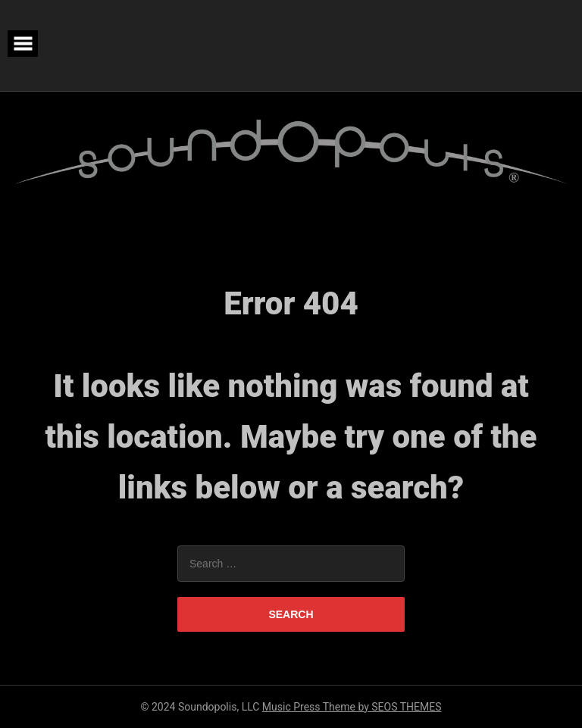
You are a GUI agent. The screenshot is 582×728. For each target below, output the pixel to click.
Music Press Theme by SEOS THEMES (352, 707)
